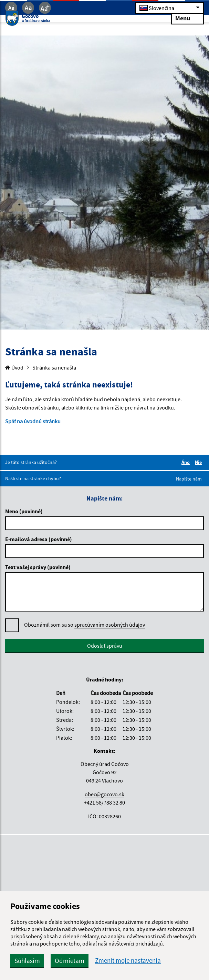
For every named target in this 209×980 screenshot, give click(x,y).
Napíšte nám (189, 479)
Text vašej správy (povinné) (38, 567)
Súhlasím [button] (27, 961)
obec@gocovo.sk (104, 794)
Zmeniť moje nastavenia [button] (128, 961)
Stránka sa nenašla (54, 367)
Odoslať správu (105, 646)
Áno (187, 462)
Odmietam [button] (70, 961)
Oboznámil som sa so (85, 625)
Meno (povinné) (24, 511)
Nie (199, 462)
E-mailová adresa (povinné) (39, 539)
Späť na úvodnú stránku (33, 421)
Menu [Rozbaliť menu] (187, 18)
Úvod (14, 367)
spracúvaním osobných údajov (110, 625)
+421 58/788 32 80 (104, 802)
